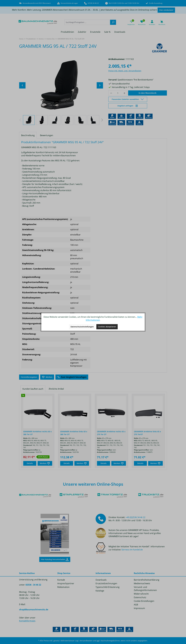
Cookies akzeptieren (107, 327)
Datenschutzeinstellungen (82, 327)
